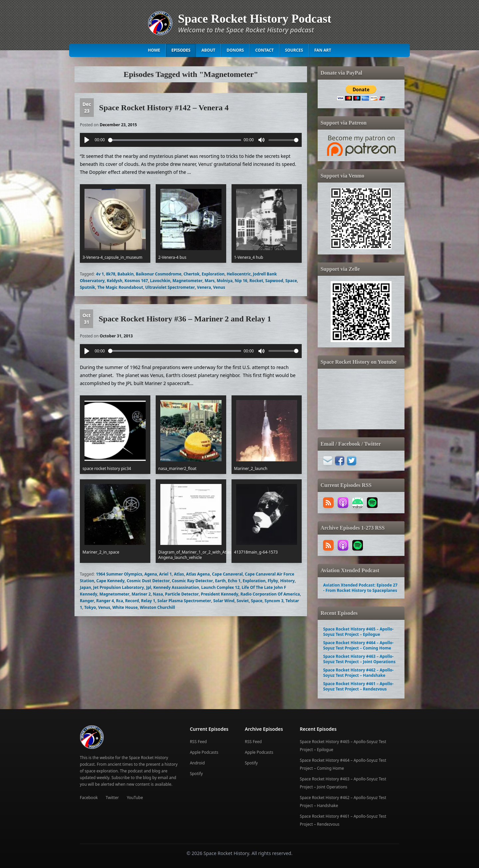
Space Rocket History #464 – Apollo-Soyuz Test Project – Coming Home (358, 645)
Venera (204, 287)
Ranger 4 (105, 601)
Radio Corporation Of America (270, 594)
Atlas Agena (198, 574)
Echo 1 (234, 581)
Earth (220, 581)
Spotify (196, 774)
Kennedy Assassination (176, 587)
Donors (235, 50)
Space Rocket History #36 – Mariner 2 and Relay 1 (185, 319)
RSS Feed (198, 742)
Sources (294, 50)
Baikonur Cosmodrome (159, 274)
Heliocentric (239, 274)
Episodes (181, 50)
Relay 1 (148, 601)
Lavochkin (160, 281)
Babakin (126, 274)
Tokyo (90, 607)
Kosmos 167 (136, 281)
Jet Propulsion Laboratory (119, 587)
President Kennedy (220, 594)
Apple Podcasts (204, 752)
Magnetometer (187, 281)
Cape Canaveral (227, 574)
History (287, 581)
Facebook (89, 798)
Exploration (213, 274)
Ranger (87, 601)
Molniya (225, 281)
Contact (264, 50)
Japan (85, 587)
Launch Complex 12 (220, 587)
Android (197, 763)
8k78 (111, 274)
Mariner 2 (141, 594)
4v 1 (100, 274)
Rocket (256, 281)
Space (291, 281)
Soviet (243, 601)
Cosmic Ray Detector (192, 581)
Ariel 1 (165, 574)
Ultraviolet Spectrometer (170, 287)
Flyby (273, 581)
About (208, 50)
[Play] (87, 140)
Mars (210, 281)
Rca (120, 601)
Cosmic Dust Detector (148, 581)
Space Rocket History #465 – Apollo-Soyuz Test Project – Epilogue (358, 632)
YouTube (135, 798)
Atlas (179, 574)
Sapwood (274, 281)
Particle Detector (182, 594)
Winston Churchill (157, 607)
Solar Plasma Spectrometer (184, 601)
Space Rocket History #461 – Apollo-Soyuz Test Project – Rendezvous (358, 686)
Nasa (158, 594)
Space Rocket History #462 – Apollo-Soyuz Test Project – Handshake (358, 673)
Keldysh (115, 281)
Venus (219, 287)
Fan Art (323, 50)
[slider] (175, 140)
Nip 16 (241, 281)
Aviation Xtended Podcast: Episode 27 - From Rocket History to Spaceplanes (360, 588)
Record (132, 601)
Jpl (149, 587)
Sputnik (87, 287)
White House (125, 607)
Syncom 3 (274, 601)
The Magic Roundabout (120, 287)
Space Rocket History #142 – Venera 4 (164, 108)
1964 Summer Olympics (119, 574)
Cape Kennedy (110, 581)
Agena (151, 574)
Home (154, 50)
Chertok (192, 274)
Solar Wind (224, 601)
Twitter (112, 798)
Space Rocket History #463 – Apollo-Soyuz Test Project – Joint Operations (359, 659)
